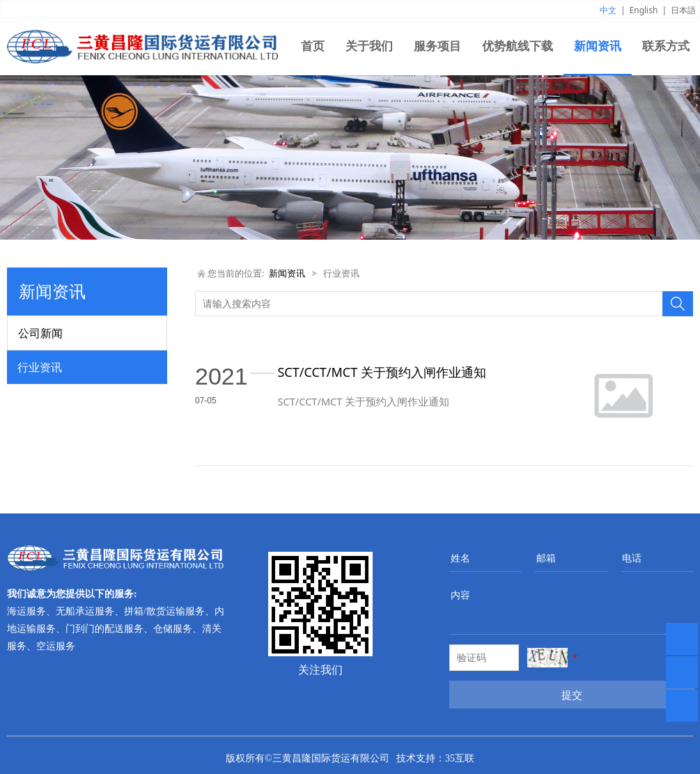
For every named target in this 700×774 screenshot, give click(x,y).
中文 (608, 10)
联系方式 (666, 46)
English (644, 10)
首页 (313, 46)
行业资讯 (40, 367)
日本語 (683, 10)
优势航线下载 (518, 46)
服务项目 (437, 46)
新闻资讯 (598, 46)
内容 (460, 595)
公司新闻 (40, 333)
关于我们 (369, 46)
